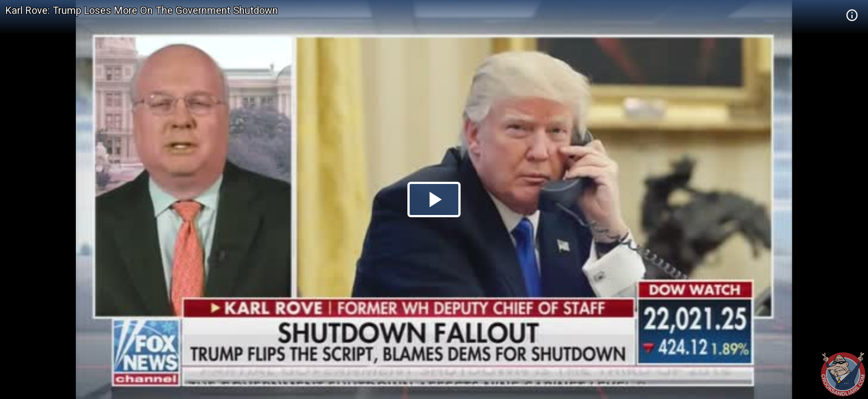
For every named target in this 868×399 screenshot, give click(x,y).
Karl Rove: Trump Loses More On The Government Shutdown (142, 10)
